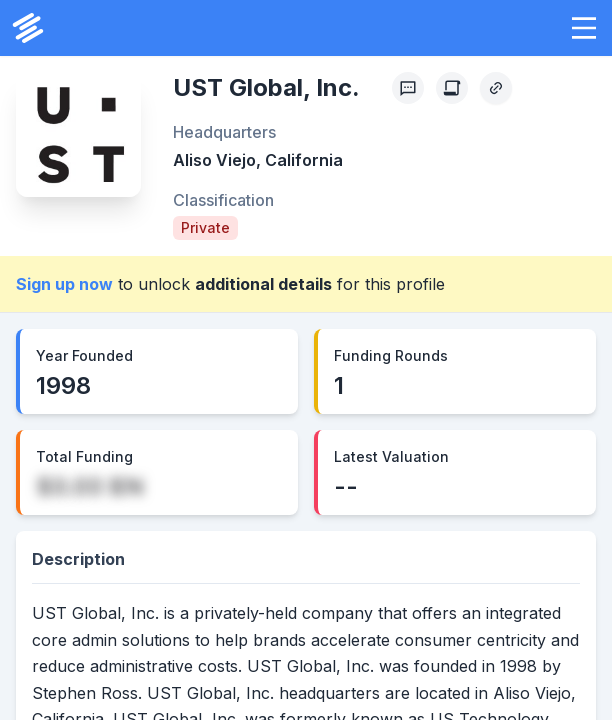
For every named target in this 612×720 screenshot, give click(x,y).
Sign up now (64, 284)
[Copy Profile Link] (496, 88)
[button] (584, 28)
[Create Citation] (452, 88)
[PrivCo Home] (28, 28)
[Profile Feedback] (408, 88)
